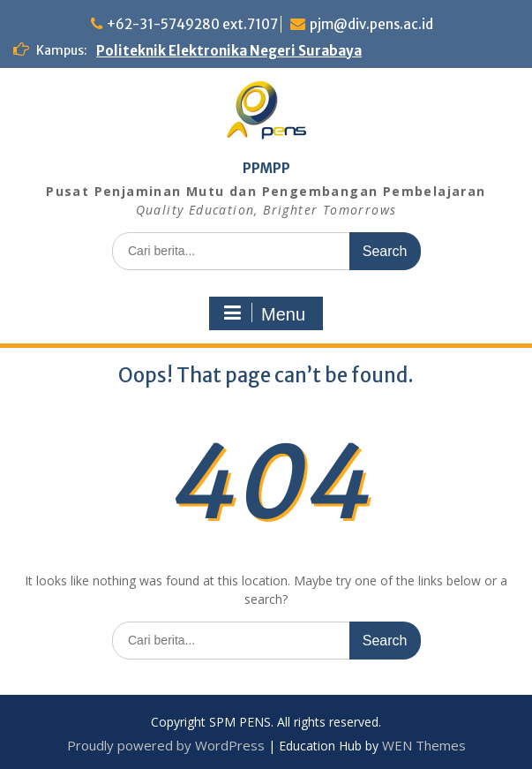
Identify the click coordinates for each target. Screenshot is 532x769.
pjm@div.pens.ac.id (371, 24)
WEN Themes (424, 745)
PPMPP (266, 168)
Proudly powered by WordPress (166, 745)
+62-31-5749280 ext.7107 (192, 24)
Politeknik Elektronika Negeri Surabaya (229, 51)
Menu (264, 313)
